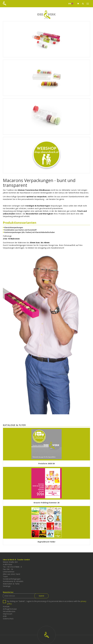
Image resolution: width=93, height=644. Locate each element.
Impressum (8, 614)
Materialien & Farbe (11, 584)
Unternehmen (9, 572)
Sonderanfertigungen (12, 579)
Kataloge (7, 586)
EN (71, 4)
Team (5, 576)
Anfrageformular (10, 609)
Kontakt (6, 607)
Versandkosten (9, 611)
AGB (5, 616)
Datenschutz (8, 619)
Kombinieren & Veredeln (13, 581)
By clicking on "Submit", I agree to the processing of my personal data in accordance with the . (47, 602)
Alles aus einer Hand (11, 574)
